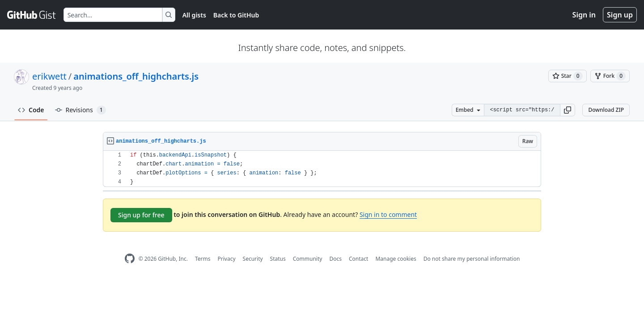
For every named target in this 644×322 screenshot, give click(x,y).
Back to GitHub (236, 15)
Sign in (584, 15)
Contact (358, 259)
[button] (568, 110)
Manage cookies (396, 259)
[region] (322, 169)
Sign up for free (141, 215)
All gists (194, 15)
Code (31, 110)
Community (308, 259)
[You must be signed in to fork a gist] (610, 76)
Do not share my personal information (472, 259)
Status (278, 259)
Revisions (80, 110)
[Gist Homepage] (32, 15)
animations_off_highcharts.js (136, 76)
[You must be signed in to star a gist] (568, 76)
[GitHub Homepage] (130, 259)
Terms (203, 259)
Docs (335, 259)
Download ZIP (606, 110)
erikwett (49, 76)
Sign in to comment (388, 214)
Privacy (227, 259)
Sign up (620, 15)
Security (253, 259)
